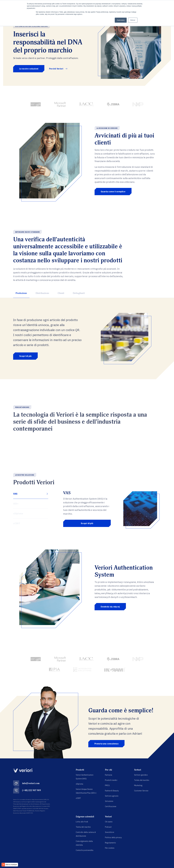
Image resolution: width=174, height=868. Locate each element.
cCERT (78, 798)
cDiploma (80, 784)
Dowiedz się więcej (110, 607)
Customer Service (141, 791)
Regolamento (110, 843)
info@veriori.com (31, 783)
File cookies (110, 848)
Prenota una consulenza (106, 744)
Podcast (108, 827)
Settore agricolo (112, 796)
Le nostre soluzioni (29, 69)
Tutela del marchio (142, 780)
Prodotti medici (111, 780)
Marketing (138, 785)
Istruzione (109, 801)
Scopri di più (25, 356)
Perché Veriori (58, 69)
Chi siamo (109, 822)
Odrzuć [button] (133, 20)
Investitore (110, 832)
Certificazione (111, 806)
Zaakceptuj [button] (121, 20)
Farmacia (109, 775)
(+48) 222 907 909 (32, 790)
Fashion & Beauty (112, 791)
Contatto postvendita (85, 850)
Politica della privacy (113, 837)
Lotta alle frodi (82, 822)
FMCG (107, 785)
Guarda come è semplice (113, 192)
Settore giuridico (141, 775)
